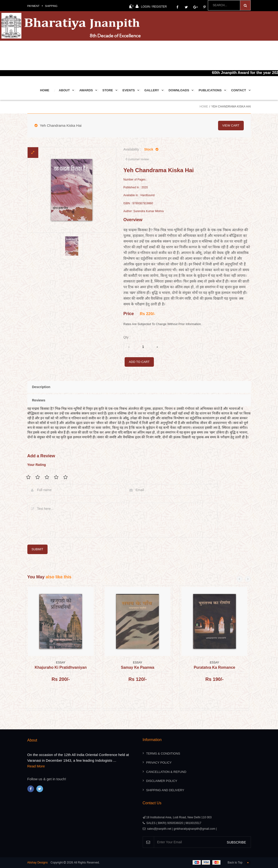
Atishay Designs (38, 863)
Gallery (152, 90)
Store (108, 90)
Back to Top (239, 863)
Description (41, 387)
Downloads (179, 90)
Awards (86, 90)
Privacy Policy (159, 763)
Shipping (51, 6)
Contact (239, 90)
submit (37, 549)
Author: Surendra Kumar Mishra (144, 211)
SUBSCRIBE (237, 842)
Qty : (127, 337)
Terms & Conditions (163, 753)
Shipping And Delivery (165, 790)
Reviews (39, 400)
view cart (231, 125)
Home (45, 90)
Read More (36, 766)
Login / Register (151, 6)
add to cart (139, 362)
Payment (34, 6)
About (64, 90)
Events (129, 90)
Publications (210, 90)
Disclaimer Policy (162, 781)
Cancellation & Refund (166, 772)
